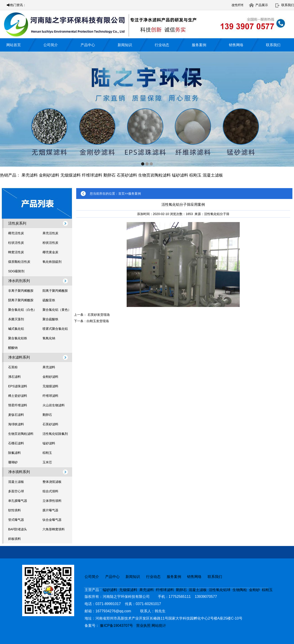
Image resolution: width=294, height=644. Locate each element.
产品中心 (88, 45)
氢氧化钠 (49, 338)
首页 (121, 194)
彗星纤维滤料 (18, 405)
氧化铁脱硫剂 (52, 262)
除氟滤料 (14, 453)
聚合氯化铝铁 (18, 338)
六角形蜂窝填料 (54, 529)
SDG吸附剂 (16, 271)
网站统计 (159, 626)
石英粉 (13, 367)
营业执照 (143, 626)
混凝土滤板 (213, 175)
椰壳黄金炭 (50, 252)
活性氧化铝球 (220, 590)
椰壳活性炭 (16, 233)
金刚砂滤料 (49, 175)
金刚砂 (254, 590)
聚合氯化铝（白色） (22, 310)
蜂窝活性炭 (16, 252)
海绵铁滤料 (16, 424)
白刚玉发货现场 (98, 321)
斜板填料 (14, 539)
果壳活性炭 (50, 233)
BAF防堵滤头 (18, 529)
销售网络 (236, 45)
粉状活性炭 (50, 243)
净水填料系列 (19, 472)
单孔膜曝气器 (18, 501)
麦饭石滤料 (16, 415)
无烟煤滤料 (71, 175)
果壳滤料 (30, 175)
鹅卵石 (109, 175)
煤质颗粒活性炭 (19, 262)
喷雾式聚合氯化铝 (55, 329)
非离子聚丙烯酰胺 (21, 291)
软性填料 (14, 510)
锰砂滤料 (180, 175)
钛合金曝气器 (52, 520)
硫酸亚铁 (49, 300)
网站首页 (14, 45)
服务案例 (199, 45)
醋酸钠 (13, 348)
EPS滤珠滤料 (18, 386)
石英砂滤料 (127, 175)
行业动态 (162, 45)
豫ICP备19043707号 (118, 626)
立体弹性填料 (52, 501)
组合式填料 (50, 491)
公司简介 (51, 45)
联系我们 (288, 5)
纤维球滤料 (92, 175)
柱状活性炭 (16, 243)
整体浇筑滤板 (52, 482)
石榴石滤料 (16, 443)
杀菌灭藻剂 (16, 319)
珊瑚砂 (13, 462)
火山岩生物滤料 (54, 405)
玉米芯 (47, 462)
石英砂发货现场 (99, 315)
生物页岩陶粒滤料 (154, 175)
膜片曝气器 (50, 510)
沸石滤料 (14, 377)
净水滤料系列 (19, 357)
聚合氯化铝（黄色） (57, 310)
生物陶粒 (240, 590)
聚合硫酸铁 (50, 319)
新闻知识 (125, 45)
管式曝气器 (16, 520)
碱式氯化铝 (16, 329)
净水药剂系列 (19, 281)
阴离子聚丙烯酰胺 (21, 300)
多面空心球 (16, 491)
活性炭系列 (17, 223)
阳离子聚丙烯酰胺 (55, 291)
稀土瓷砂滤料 (18, 396)
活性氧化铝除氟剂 (55, 434)
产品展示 (262, 5)
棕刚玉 (195, 175)
